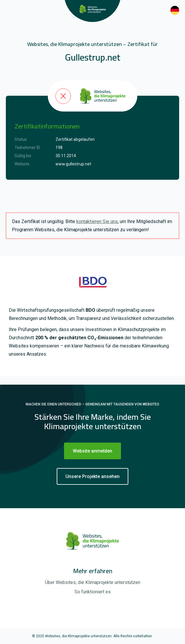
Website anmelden (92, 451)
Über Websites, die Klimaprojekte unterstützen (93, 582)
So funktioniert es (93, 592)
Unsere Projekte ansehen (92, 476)
